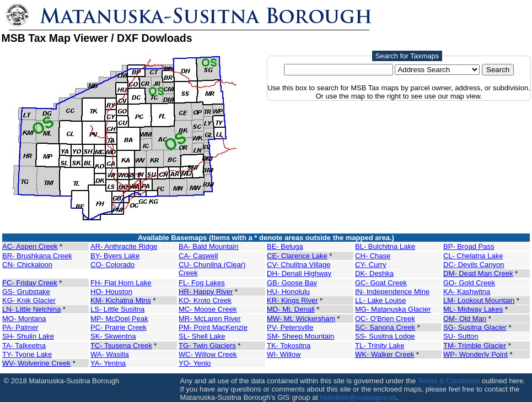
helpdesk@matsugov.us (358, 397)
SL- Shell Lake (202, 336)
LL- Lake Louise (381, 300)
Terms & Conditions (449, 381)
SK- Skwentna (113, 336)
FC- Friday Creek (30, 283)
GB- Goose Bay (292, 283)
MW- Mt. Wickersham (301, 319)
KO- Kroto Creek (205, 300)
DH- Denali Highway (299, 273)
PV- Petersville (290, 327)
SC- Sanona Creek (385, 327)
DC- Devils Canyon (474, 265)
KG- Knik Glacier (29, 300)
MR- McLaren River (210, 319)
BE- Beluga (285, 246)
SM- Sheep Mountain (300, 336)
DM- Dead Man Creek (478, 273)
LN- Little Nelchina (31, 309)
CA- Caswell (198, 256)
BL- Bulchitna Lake (385, 246)
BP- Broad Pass (469, 246)
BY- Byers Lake (115, 256)
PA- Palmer (20, 327)
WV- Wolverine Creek (36, 363)
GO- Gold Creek (469, 283)
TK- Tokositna (289, 346)
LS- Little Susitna (117, 309)
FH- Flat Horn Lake (121, 283)
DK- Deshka (374, 273)
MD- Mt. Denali (291, 309)
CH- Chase (373, 256)
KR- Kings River (292, 300)
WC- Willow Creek (208, 354)
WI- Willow (284, 354)
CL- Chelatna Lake (473, 256)
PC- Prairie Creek (119, 327)
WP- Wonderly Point (475, 354)
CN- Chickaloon (27, 265)
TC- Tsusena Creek (121, 346)
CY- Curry (371, 265)
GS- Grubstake (26, 292)
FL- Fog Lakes (202, 283)
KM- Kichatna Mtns (121, 300)
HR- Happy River (206, 292)
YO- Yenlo (195, 363)
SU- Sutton (461, 336)
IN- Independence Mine (392, 292)
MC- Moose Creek (208, 309)
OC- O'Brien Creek (385, 319)
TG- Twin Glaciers (207, 346)
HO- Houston (111, 292)
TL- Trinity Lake (380, 346)
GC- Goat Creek (381, 283)
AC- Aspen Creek (30, 246)
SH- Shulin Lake (28, 336)
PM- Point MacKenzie (213, 327)
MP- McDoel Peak (119, 319)
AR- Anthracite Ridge (124, 246)
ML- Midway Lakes (473, 309)
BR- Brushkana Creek (37, 256)
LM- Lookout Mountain (479, 300)
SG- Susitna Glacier (475, 327)
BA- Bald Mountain (208, 246)
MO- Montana (24, 319)
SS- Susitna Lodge (385, 336)
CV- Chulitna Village (299, 265)
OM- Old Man (465, 319)
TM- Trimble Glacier (475, 346)
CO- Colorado (112, 265)
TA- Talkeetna (24, 346)
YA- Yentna (108, 363)
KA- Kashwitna (467, 292)
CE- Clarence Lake (297, 256)
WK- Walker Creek (385, 354)
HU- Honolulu (288, 292)
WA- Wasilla (110, 354)
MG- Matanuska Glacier (393, 309)
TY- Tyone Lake (27, 354)
